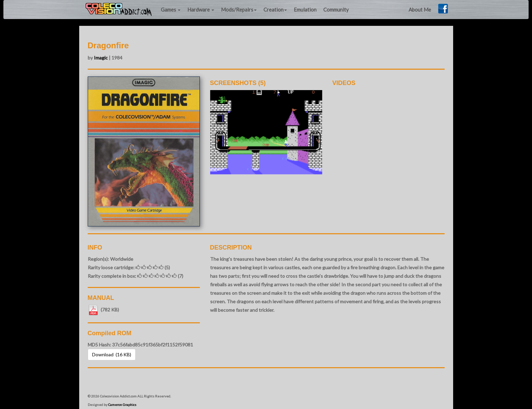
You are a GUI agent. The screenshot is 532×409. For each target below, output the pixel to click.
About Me (420, 10)
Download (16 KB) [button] (112, 354)
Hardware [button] (201, 10)
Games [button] (171, 10)
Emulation (305, 10)
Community (336, 10)
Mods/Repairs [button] (239, 10)
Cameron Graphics (122, 405)
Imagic (101, 58)
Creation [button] (275, 10)
